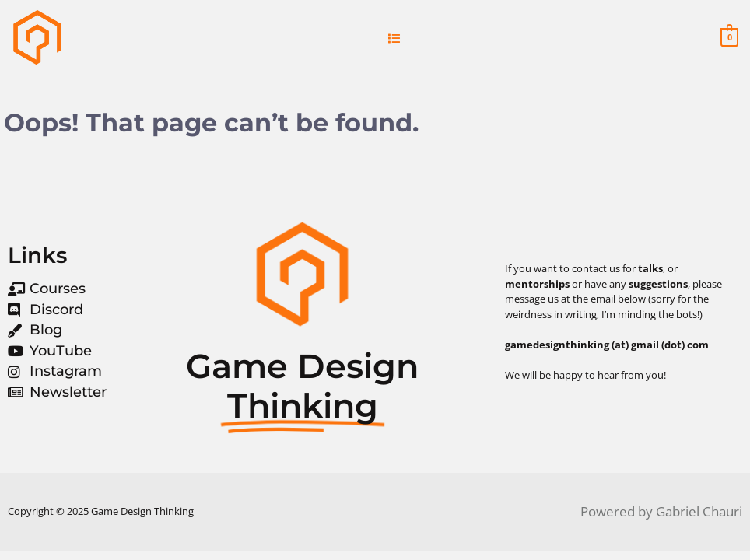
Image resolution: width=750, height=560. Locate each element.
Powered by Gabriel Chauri (661, 511)
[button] (394, 38)
